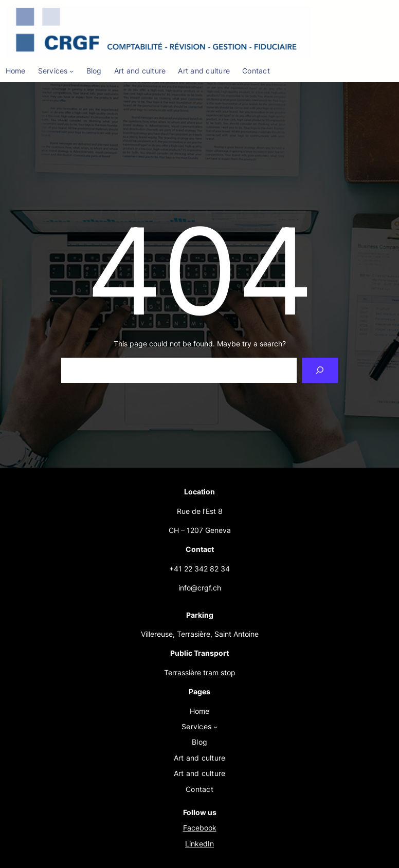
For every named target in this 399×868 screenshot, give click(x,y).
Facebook (200, 828)
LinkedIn (199, 844)
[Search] (320, 370)
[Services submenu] (71, 71)
